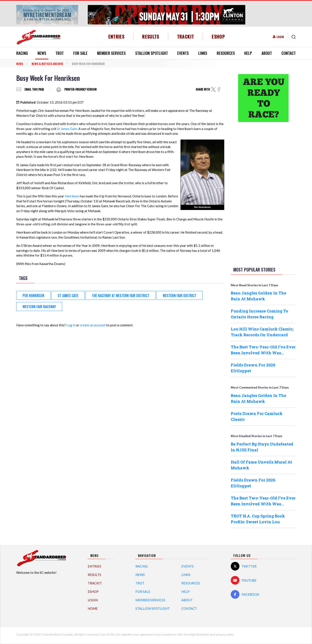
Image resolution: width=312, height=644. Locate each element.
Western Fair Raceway (39, 307)
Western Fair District (180, 296)
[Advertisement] (263, 194)
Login (280, 37)
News (42, 53)
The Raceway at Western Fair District (121, 296)
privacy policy (225, 634)
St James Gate (67, 129)
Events (183, 53)
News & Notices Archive (47, 64)
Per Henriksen (33, 296)
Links (203, 53)
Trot (60, 53)
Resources (226, 53)
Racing (22, 53)
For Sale (80, 53)
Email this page (34, 89)
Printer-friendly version (80, 89)
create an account (93, 325)
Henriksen (72, 196)
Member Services (111, 53)
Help (248, 53)
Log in (71, 325)
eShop (218, 37)
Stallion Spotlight (152, 53)
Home (93, 608)
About (267, 53)
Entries (116, 37)
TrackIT (186, 37)
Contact (289, 53)
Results (151, 37)
